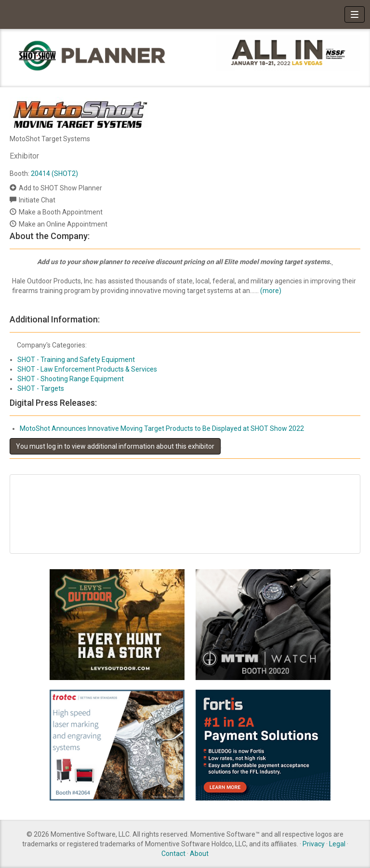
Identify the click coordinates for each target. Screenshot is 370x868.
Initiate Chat (37, 200)
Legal (337, 844)
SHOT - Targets (41, 388)
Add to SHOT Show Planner (60, 188)
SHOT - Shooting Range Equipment (71, 379)
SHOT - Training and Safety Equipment (76, 360)
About (199, 854)
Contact (173, 854)
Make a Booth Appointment (61, 212)
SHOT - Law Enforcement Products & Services (87, 369)
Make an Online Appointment (63, 224)
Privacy (314, 844)
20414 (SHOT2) (54, 174)
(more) (271, 291)
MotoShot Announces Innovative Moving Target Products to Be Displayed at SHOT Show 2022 (162, 428)
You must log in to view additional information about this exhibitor (115, 446)
